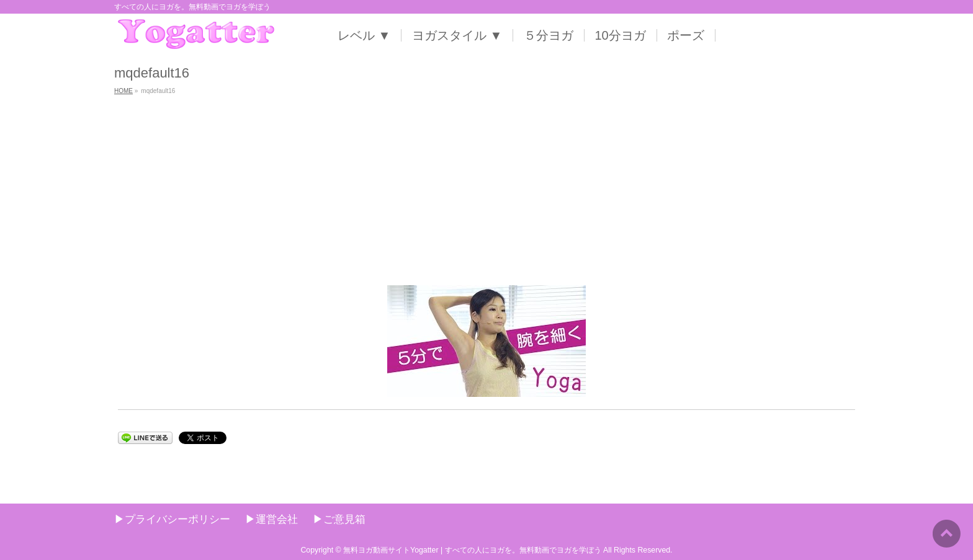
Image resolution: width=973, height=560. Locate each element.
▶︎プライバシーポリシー (172, 519)
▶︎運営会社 (271, 519)
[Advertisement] (486, 192)
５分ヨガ (549, 35)
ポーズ (686, 35)
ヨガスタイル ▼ (457, 35)
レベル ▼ (364, 35)
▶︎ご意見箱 (339, 519)
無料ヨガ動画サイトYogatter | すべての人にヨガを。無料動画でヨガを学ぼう (472, 550)
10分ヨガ (621, 35)
